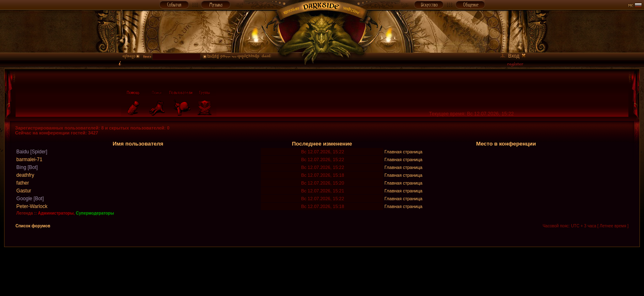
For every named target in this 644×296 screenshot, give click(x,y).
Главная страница (403, 152)
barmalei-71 (29, 160)
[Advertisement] (322, 266)
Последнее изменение (322, 144)
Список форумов (33, 226)
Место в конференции (506, 144)
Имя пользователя (138, 144)
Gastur (24, 191)
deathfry (25, 175)
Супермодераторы (95, 213)
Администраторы (56, 213)
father (23, 183)
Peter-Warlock (32, 206)
